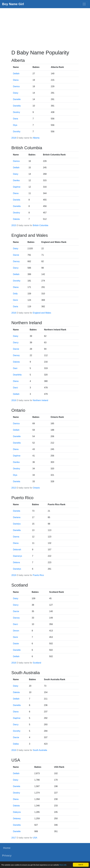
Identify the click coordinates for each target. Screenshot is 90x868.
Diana (16, 80)
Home (7, 848)
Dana (16, 119)
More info (63, 865)
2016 (14, 313)
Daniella (17, 106)
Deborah (17, 550)
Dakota (16, 219)
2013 (14, 488)
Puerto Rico (38, 575)
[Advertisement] (45, 28)
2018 (14, 138)
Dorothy (17, 132)
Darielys (17, 524)
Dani (15, 368)
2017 (14, 838)
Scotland (37, 663)
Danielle (17, 99)
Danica (16, 86)
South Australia (40, 750)
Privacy (7, 856)
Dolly (15, 294)
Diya (15, 125)
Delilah (16, 74)
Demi (15, 300)
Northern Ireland (40, 400)
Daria (16, 306)
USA (35, 838)
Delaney (17, 819)
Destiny (17, 112)
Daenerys (18, 556)
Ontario (36, 488)
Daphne (17, 187)
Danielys (17, 569)
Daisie (16, 644)
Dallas (16, 744)
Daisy (16, 93)
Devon (16, 631)
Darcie (16, 255)
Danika (16, 180)
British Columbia (40, 225)
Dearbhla (17, 375)
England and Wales (42, 313)
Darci (15, 388)
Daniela (17, 200)
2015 (14, 225)
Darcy (16, 268)
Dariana (17, 517)
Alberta (36, 138)
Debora (16, 562)
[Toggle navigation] (84, 4)
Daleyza (17, 812)
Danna (16, 537)
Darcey (16, 261)
